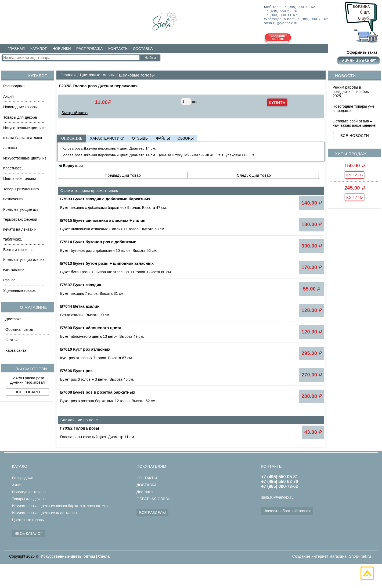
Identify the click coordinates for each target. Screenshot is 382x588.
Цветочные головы (19, 179)
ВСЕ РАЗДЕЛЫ (152, 513)
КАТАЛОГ (39, 49)
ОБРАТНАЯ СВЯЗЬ (153, 499)
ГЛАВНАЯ (16, 49)
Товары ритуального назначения (21, 194)
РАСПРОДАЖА (89, 49)
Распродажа (14, 86)
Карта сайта (16, 350)
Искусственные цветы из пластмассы (25, 163)
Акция (8, 96)
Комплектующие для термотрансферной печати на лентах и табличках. (21, 224)
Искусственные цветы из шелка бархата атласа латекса (25, 138)
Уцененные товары (20, 291)
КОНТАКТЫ (118, 49)
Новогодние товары (20, 107)
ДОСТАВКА (143, 49)
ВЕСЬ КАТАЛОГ (29, 533)
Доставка (13, 319)
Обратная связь (19, 329)
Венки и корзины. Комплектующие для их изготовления (24, 260)
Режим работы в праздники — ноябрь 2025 (351, 92)
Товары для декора (20, 117)
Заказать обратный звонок (287, 511)
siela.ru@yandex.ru (277, 497)
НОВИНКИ (62, 49)
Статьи (11, 340)
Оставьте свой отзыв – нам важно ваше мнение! (354, 123)
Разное (9, 280)
